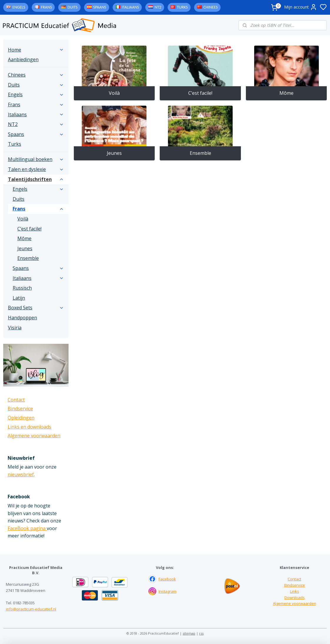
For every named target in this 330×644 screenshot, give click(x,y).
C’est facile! (200, 93)
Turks (182, 7)
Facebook (167, 579)
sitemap (189, 633)
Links (295, 591)
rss (201, 633)
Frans (46, 7)
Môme (286, 93)
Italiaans (130, 7)
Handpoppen (22, 318)
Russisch (22, 288)
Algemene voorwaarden (34, 436)
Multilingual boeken (36, 159)
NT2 (158, 7)
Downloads (295, 597)
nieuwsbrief (21, 474)
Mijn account (301, 7)
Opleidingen (21, 418)
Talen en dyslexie (36, 169)
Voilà (114, 93)
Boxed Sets (36, 308)
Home (36, 50)
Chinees (210, 7)
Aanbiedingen (23, 59)
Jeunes (114, 153)
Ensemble (200, 153)
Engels (19, 7)
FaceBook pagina (27, 528)
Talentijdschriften (36, 179)
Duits (72, 7)
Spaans (100, 7)
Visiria (15, 328)
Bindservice (20, 409)
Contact (16, 400)
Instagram (167, 591)
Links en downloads (29, 427)
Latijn (19, 298)
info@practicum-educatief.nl (31, 609)
